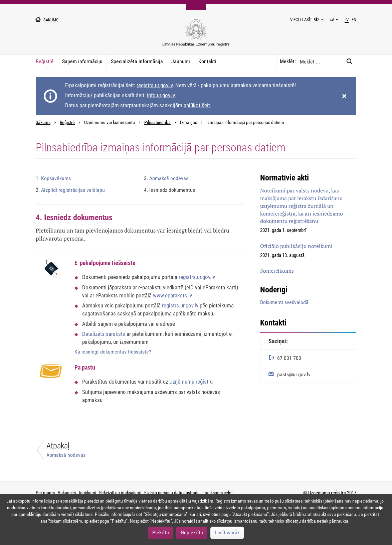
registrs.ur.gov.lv (155, 85)
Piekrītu (161, 532)
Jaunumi (181, 61)
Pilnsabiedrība (157, 122)
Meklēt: (288, 61)
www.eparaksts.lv (172, 295)
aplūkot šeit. (198, 105)
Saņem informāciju (82, 61)
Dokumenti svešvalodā (284, 302)
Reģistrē (45, 61)
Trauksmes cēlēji (218, 493)
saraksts (116, 334)
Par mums (45, 493)
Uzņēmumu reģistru (191, 382)
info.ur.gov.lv (161, 95)
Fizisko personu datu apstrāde (172, 493)
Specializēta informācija (137, 61)
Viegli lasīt (301, 20)
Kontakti (207, 61)
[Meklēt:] (349, 61)
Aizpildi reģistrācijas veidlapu (70, 190)
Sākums (43, 122)
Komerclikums (277, 271)
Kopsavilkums (53, 178)
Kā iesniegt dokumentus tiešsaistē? (113, 352)
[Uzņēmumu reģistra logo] (196, 36)
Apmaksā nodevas (166, 178)
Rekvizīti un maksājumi (120, 493)
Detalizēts (94, 334)
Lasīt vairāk (227, 532)
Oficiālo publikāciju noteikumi (296, 246)
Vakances (67, 493)
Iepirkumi (87, 493)
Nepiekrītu (192, 532)
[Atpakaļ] (84, 452)
